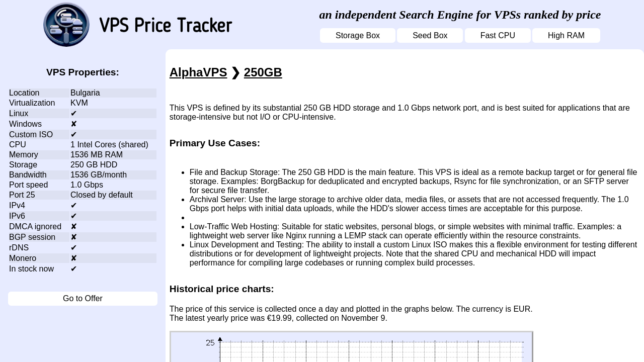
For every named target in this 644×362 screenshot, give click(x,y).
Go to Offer (83, 298)
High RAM (566, 35)
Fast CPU (498, 35)
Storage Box (358, 35)
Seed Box (430, 35)
